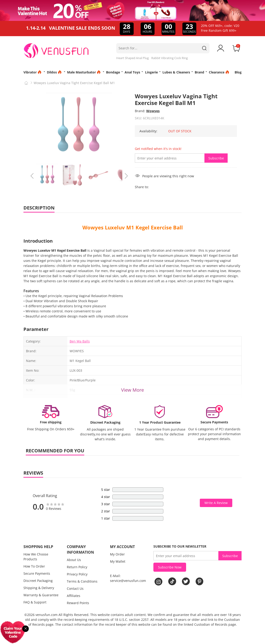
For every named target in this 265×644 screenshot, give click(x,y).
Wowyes (153, 111)
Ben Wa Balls (80, 341)
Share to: (142, 187)
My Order (117, 554)
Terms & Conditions (82, 581)
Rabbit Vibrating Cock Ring (170, 58)
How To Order (34, 566)
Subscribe (216, 158)
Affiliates (74, 596)
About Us (74, 560)
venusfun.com (47, 615)
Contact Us (75, 588)
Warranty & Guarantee (41, 595)
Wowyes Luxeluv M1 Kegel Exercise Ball (133, 227)
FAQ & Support (35, 602)
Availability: (148, 131)
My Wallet (118, 561)
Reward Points (78, 603)
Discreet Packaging (38, 581)
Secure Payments (37, 573)
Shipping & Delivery (39, 588)
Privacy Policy (77, 574)
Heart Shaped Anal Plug (132, 58)
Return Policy (77, 567)
